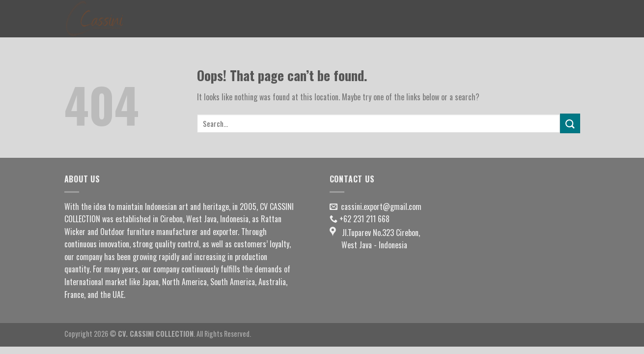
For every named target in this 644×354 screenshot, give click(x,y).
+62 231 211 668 (364, 219)
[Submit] (570, 123)
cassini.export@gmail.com (381, 206)
